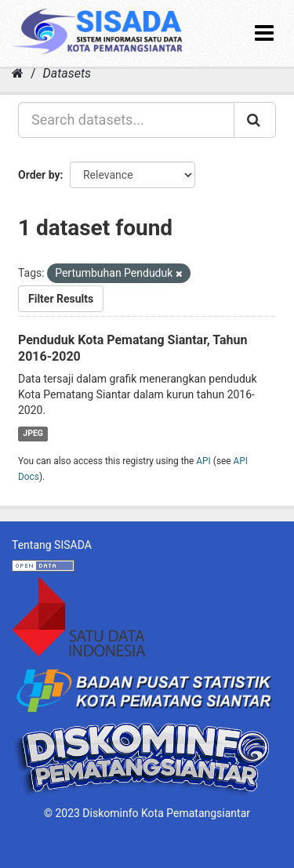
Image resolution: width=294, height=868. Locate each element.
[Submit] (255, 120)
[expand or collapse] (264, 33)
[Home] (18, 73)
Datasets (67, 73)
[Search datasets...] (126, 120)
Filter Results (61, 299)
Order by (39, 175)
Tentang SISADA (52, 545)
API (203, 461)
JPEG (33, 433)
